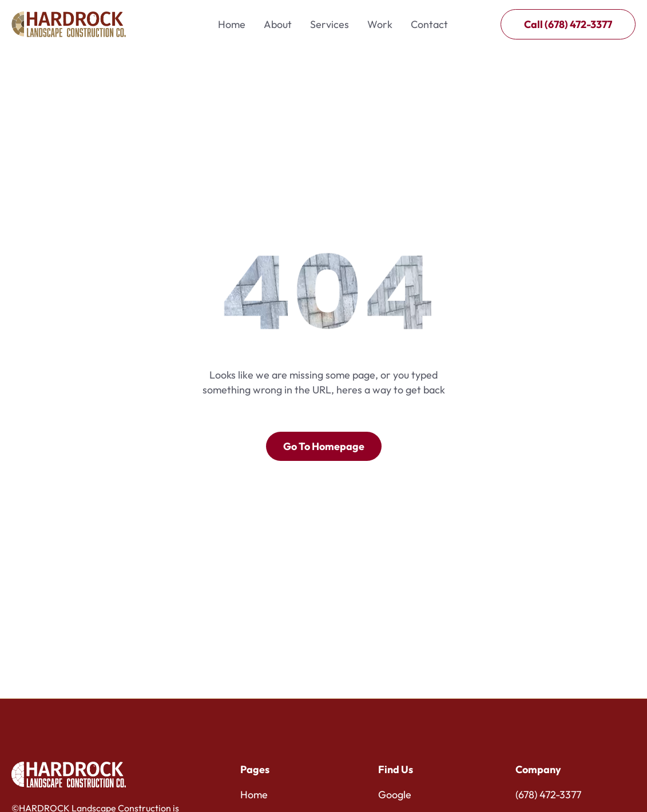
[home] (69, 24)
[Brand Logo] (69, 775)
